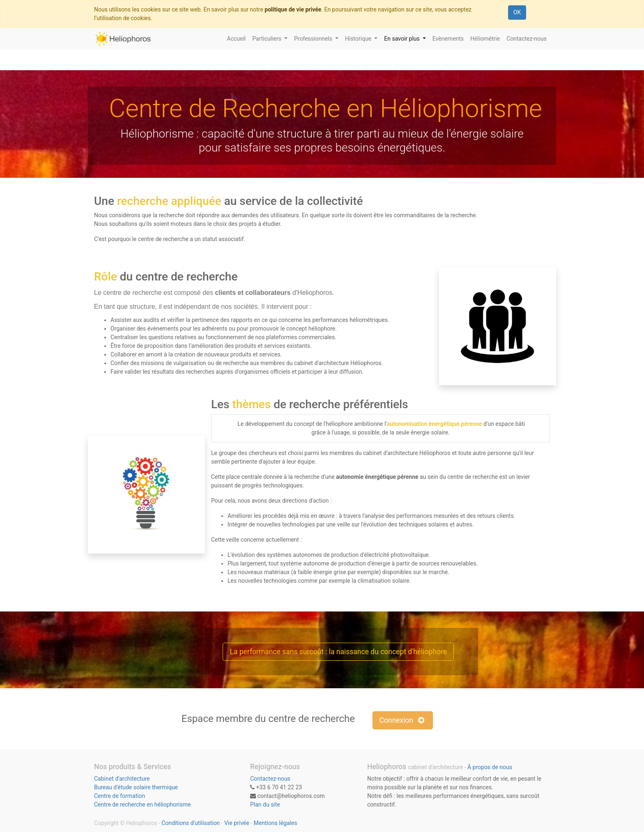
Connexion (403, 720)
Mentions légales (276, 823)
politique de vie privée (293, 9)
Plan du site (265, 804)
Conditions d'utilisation (191, 823)
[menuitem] (237, 39)
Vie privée (237, 823)
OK (517, 12)
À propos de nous (490, 767)
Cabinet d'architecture (122, 779)
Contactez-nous (270, 779)
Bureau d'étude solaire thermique (136, 787)
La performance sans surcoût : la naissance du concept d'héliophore (338, 652)
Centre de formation (120, 796)
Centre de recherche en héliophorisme (142, 804)
